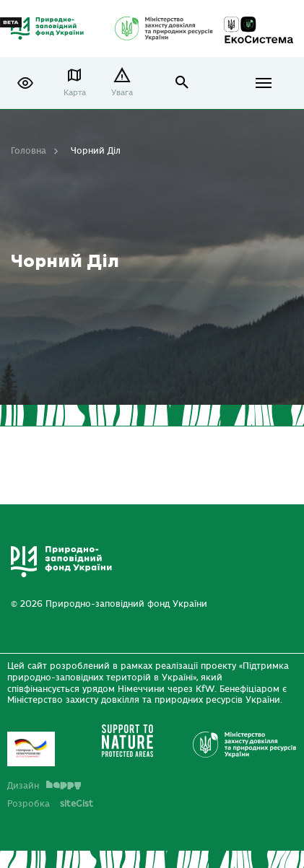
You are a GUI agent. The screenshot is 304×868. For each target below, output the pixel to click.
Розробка (50, 804)
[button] (25, 83)
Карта (75, 93)
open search (182, 83)
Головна (29, 151)
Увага (122, 93)
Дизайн (44, 786)
